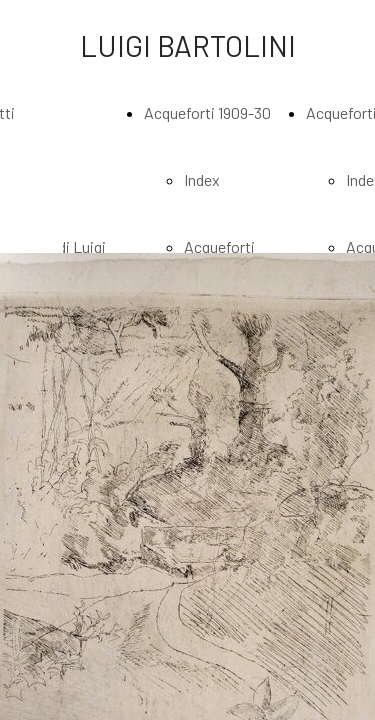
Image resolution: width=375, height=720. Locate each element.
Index (202, 179)
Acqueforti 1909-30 (207, 112)
